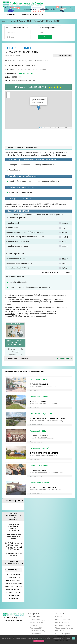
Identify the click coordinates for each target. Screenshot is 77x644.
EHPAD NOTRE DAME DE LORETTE (44, 453)
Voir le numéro (26, 73)
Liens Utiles (39, 15)
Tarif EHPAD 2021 (61, 631)
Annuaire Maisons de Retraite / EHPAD (17, 21)
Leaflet (41, 128)
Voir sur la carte (36, 390)
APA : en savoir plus (13, 575)
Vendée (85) (39, 21)
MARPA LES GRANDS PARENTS (43, 487)
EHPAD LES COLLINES (39, 436)
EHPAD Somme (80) (37, 631)
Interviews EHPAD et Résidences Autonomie (64, 627)
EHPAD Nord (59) (36, 622)
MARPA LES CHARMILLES (40, 401)
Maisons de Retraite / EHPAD (21, 61)
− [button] (8, 96)
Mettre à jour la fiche (62, 56)
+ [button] (8, 93)
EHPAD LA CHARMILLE (39, 384)
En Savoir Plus (39, 641)
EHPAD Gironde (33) (37, 620)
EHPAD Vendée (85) (38, 634)
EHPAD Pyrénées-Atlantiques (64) (37, 627)
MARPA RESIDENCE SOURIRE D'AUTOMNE (47, 419)
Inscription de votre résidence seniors (63, 621)
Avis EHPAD (59, 617)
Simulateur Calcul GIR (13, 593)
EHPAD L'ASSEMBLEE (38, 470)
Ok (73, 638)
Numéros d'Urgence (13, 570)
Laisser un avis (64, 358)
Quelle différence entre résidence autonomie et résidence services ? (13, 587)
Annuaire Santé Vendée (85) (19, 15)
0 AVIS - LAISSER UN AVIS (39, 87)
